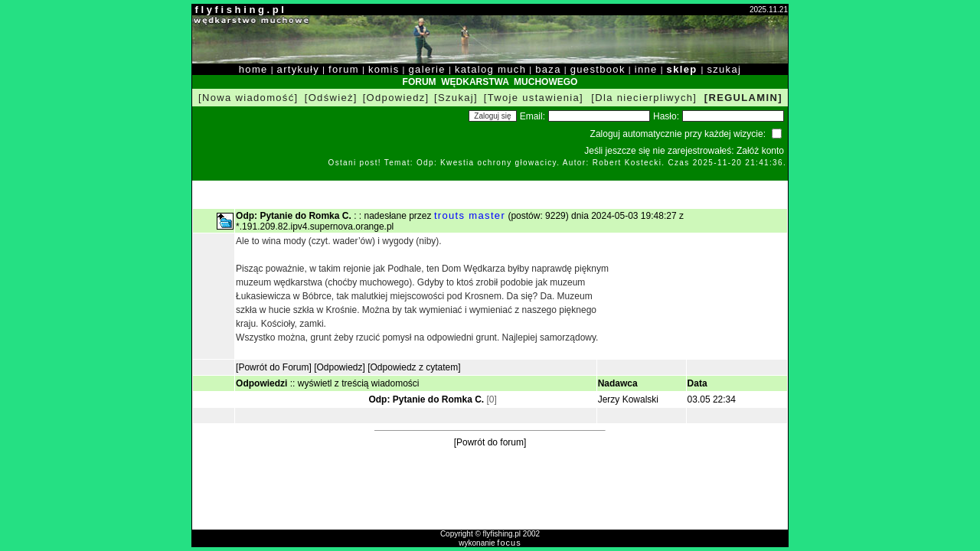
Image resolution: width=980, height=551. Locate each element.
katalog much (490, 69)
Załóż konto (760, 151)
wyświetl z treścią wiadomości (359, 383)
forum (344, 69)
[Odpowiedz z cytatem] (414, 367)
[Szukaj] (456, 98)
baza (548, 69)
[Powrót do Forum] (274, 367)
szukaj (724, 69)
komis (384, 69)
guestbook (598, 69)
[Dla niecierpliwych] (644, 98)
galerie (427, 69)
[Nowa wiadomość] (248, 98)
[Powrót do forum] (490, 442)
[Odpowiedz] (396, 98)
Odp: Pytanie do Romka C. (426, 399)
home (253, 69)
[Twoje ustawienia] (534, 98)
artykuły (298, 69)
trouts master (470, 215)
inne (646, 69)
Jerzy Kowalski (628, 399)
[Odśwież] (331, 98)
